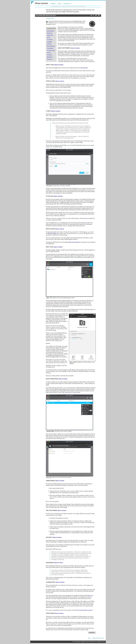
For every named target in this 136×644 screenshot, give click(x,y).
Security (49, 53)
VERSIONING (50, 563)
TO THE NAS (50, 196)
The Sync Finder (51, 50)
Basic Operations (51, 46)
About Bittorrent (51, 31)
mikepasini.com (67, 4)
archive (59, 4)
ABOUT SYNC (50, 65)
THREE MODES (51, 481)
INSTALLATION (50, 229)
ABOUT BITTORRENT (64, 48)
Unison (89, 595)
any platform (84, 68)
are (87, 218)
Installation (50, 42)
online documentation (74, 242)
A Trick (49, 37)
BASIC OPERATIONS (52, 379)
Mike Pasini (93, 642)
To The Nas (50, 40)
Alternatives (50, 57)
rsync (56, 595)
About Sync (50, 33)
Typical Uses (50, 35)
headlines (53, 4)
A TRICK (49, 111)
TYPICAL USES (51, 81)
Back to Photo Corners (98, 638)
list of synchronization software (84, 610)
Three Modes (50, 48)
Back (89, 638)
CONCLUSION (50, 613)
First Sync (49, 44)
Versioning (49, 55)
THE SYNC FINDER (52, 510)
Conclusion (50, 59)
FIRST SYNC (50, 247)
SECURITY (49, 537)
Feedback (92, 633)
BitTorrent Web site (53, 233)
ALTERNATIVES (51, 582)
